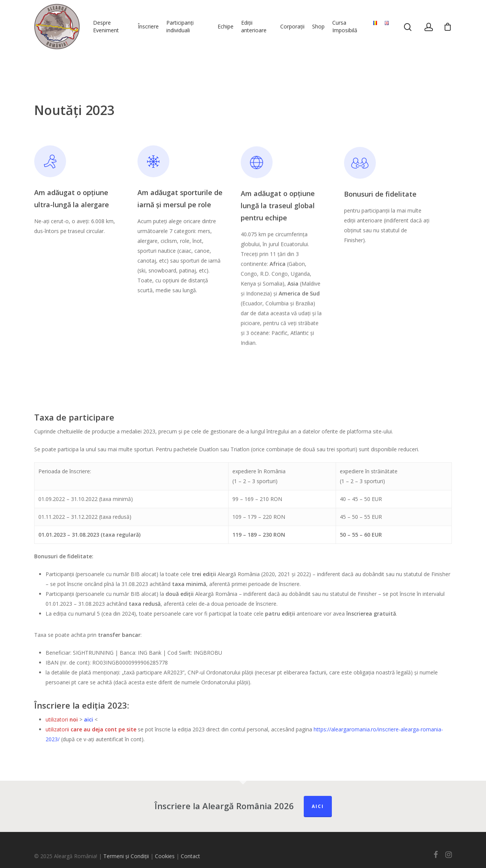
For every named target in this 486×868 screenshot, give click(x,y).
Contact (190, 856)
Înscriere (148, 26)
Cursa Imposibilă (345, 26)
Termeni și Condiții (126, 856)
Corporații (292, 26)
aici (88, 719)
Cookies (165, 856)
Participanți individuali (180, 26)
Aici (318, 806)
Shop (318, 26)
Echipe (226, 26)
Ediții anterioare (254, 26)
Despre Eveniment (106, 26)
